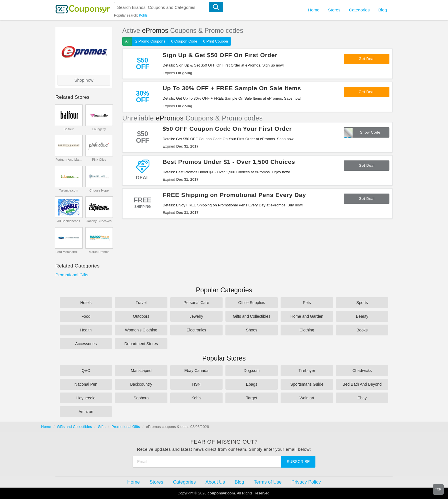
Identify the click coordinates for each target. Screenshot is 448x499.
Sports (362, 303)
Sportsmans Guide (307, 384)
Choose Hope (99, 190)
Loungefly (99, 129)
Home (46, 427)
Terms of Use (268, 482)
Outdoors (141, 316)
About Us (215, 482)
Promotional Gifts (72, 275)
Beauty (362, 316)
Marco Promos (99, 252)
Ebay (362, 398)
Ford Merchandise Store (69, 252)
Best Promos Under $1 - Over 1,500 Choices (229, 162)
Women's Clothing (141, 330)
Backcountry (141, 384)
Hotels (86, 303)
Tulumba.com (69, 190)
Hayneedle (86, 398)
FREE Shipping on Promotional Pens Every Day (234, 195)
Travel (141, 303)
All (127, 41)
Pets (307, 303)
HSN (197, 384)
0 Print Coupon (216, 41)
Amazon (86, 412)
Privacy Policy (306, 482)
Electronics (196, 330)
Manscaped (141, 371)
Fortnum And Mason (69, 160)
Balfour (69, 129)
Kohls (143, 15)
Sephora (141, 398)
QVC (86, 371)
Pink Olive (99, 160)
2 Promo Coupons (150, 41)
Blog (383, 10)
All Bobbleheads (69, 221)
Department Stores (141, 344)
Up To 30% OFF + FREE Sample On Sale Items (232, 88)
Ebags (252, 384)
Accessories (86, 344)
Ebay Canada (196, 371)
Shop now (84, 80)
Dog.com (252, 371)
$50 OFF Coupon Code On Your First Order (227, 129)
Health (86, 330)
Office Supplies (252, 303)
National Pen (86, 384)
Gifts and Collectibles (252, 316)
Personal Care (197, 303)
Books (362, 330)
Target (252, 398)
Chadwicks (362, 371)
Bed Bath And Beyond (362, 384)
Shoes (252, 330)
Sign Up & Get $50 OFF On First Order (220, 55)
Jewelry (196, 316)
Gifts (102, 427)
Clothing (307, 330)
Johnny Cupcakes (99, 221)
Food (86, 316)
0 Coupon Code (184, 41)
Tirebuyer (307, 371)
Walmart (307, 398)
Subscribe (298, 462)
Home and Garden (307, 316)
